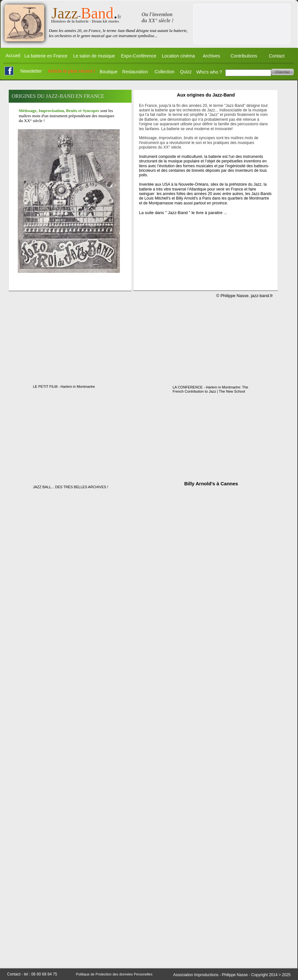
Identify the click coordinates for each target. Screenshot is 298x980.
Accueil (13, 56)
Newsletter (31, 71)
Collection (164, 72)
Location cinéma (178, 56)
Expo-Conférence (139, 56)
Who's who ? (209, 72)
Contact (277, 56)
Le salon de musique (94, 56)
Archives (211, 56)
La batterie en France (46, 56)
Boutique (108, 72)
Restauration (135, 72)
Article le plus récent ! (71, 71)
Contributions (244, 56)
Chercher (282, 72)
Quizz (186, 72)
